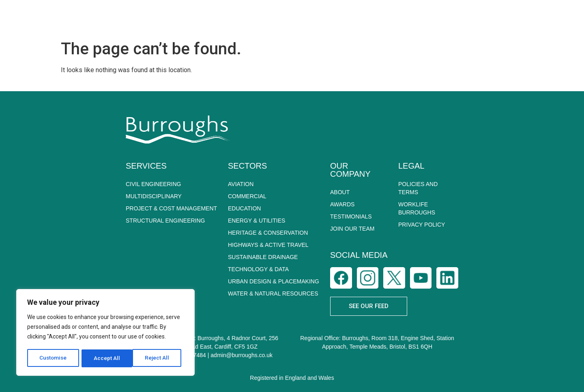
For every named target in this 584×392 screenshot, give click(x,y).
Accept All (159, 358)
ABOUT (233, 18)
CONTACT (552, 18)
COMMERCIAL (247, 196)
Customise (53, 358)
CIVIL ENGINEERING (153, 184)
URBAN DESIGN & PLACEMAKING (274, 281)
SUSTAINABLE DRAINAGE (263, 257)
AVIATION (241, 184)
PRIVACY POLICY (422, 225)
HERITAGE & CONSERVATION (268, 233)
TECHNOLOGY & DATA (258, 269)
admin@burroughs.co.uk (242, 355)
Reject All (107, 358)
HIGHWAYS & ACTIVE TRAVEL (268, 245)
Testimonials (351, 216)
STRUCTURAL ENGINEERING (165, 221)
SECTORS (342, 18)
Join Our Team (352, 229)
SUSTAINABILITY (404, 18)
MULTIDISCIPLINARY (154, 196)
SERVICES (285, 18)
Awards (342, 204)
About (340, 192)
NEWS (455, 18)
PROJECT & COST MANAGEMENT (171, 208)
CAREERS (501, 18)
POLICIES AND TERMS (418, 188)
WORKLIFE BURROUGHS (417, 208)
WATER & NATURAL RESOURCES (273, 293)
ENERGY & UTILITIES (257, 221)
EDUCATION (244, 208)
